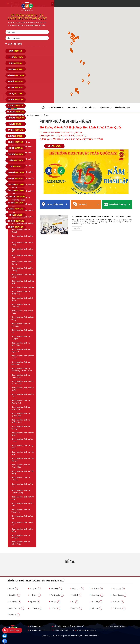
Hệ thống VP (106, 107)
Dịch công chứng (56, 107)
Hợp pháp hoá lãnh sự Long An (21, 338)
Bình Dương (119, 608)
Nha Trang (36, 608)
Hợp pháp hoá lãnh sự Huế (23, 287)
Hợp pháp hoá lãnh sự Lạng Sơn (21, 325)
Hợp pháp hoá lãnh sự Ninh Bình (21, 363)
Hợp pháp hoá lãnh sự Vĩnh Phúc (23, 504)
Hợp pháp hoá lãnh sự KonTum (21, 306)
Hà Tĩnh (55, 602)
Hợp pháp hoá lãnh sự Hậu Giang (23, 276)
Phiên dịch (73, 107)
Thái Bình (77, 595)
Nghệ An (35, 602)
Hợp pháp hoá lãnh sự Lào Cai (22, 331)
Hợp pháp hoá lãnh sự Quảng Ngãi (21, 415)
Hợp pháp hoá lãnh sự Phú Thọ (23, 395)
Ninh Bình (35, 595)
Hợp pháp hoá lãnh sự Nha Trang (23, 357)
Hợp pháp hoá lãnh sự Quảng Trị (21, 428)
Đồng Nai (14, 615)
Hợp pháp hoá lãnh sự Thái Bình (23, 453)
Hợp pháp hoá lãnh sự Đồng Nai (21, 537)
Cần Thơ (97, 608)
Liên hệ (55, 636)
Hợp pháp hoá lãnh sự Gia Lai (22, 237)
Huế (75, 602)
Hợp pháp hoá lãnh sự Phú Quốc (23, 389)
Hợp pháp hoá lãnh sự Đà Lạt (22, 524)
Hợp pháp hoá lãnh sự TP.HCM (21, 479)
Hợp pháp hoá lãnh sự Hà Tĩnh (22, 256)
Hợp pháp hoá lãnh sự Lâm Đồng (23, 318)
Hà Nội (14, 588)
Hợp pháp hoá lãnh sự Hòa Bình (23, 282)
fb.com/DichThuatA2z (37, 626)
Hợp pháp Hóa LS (89, 107)
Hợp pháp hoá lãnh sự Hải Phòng (22, 269)
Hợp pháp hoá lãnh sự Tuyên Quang (21, 492)
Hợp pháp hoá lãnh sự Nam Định (21, 344)
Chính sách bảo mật (91, 636)
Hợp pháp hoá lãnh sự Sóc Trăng (22, 440)
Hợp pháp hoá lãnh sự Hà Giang (22, 244)
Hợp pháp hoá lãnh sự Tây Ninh (22, 447)
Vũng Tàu (77, 608)
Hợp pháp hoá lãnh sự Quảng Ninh (21, 421)
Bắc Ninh (97, 588)
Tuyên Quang (120, 595)
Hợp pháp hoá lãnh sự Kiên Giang (23, 299)
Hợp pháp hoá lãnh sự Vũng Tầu (21, 511)
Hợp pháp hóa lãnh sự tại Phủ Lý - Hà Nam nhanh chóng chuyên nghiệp (101, 216)
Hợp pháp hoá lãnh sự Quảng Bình (21, 402)
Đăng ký (63, 636)
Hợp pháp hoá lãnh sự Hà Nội (22, 250)
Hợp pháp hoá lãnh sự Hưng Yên (21, 293)
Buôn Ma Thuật (17, 608)
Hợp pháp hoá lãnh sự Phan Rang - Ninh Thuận (22, 370)
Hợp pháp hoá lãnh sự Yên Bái (22, 517)
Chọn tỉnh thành (15, 44)
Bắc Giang (98, 595)
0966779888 (69, 630)
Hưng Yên (35, 588)
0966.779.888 (59, 630)
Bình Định (118, 602)
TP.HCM (56, 608)
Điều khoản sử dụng (75, 636)
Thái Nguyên (57, 595)
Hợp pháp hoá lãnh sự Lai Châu (22, 312)
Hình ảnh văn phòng (123, 107)
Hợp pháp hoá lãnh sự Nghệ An (21, 350)
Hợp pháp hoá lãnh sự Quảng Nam (21, 408)
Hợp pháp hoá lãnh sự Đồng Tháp (21, 543)
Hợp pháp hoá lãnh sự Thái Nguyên (23, 459)
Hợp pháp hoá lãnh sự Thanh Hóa (21, 466)
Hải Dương (119, 588)
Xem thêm (77, 228)
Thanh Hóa (15, 602)
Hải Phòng (56, 588)
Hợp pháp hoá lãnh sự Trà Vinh (22, 485)
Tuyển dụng (46, 636)
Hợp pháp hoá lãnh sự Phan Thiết (21, 376)
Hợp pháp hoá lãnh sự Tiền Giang (23, 472)
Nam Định (15, 595)
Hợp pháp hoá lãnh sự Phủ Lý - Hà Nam (23, 383)
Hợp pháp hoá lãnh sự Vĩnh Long (23, 498)
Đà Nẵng (97, 602)
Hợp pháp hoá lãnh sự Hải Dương (22, 263)
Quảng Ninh (78, 588)
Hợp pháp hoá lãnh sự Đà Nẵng (22, 530)
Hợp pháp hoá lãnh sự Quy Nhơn (23, 434)
